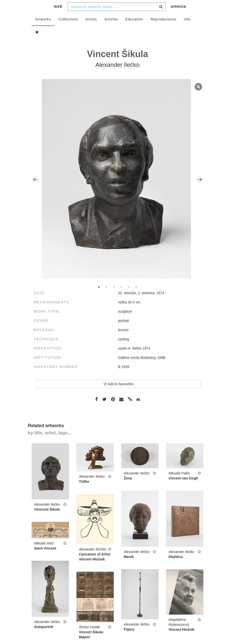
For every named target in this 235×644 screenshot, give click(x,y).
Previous (35, 189)
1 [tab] (99, 297)
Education (134, 29)
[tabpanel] (118, 189)
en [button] (210, 8)
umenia (178, 16)
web (58, 16)
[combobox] (117, 17)
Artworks (43, 29)
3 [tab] (114, 297)
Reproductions (163, 29)
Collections (68, 29)
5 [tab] (129, 297)
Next (200, 189)
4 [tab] (121, 297)
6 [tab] (136, 297)
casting (123, 349)
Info (187, 29)
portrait (123, 331)
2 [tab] (106, 297)
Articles (111, 29)
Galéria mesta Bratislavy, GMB (142, 368)
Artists (91, 29)
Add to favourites (119, 394)
